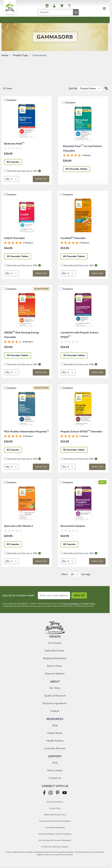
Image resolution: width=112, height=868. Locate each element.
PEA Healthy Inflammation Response (27, 432)
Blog (55, 725)
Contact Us (55, 778)
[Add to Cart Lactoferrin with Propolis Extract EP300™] (97, 372)
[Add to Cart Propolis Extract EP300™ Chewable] (97, 467)
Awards (55, 711)
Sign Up (79, 595)
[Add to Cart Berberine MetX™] (41, 179)
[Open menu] (104, 8)
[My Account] (54, 6)
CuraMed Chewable (73, 238)
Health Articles (55, 741)
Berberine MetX (14, 144)
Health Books (55, 733)
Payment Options (55, 674)
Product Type (20, 55)
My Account (55, 643)
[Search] (76, 12)
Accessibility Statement (55, 828)
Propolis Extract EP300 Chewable (81, 432)
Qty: (8, 179)
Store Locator (55, 770)
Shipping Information (55, 658)
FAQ (55, 763)
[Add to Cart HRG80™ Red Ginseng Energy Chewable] (41, 372)
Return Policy (55, 666)
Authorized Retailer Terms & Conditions (55, 834)
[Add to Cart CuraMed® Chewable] (97, 273)
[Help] (69, 6)
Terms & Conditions (71, 604)
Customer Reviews (55, 748)
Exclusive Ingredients (55, 703)
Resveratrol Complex (73, 526)
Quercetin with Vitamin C (19, 526)
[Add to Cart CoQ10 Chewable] (41, 273)
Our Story (55, 688)
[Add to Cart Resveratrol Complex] (97, 561)
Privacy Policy (89, 604)
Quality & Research (55, 696)
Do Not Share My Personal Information (55, 840)
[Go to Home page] (10, 7)
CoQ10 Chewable (14, 238)
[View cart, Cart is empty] (62, 6)
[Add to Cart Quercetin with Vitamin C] (41, 561)
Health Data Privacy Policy (55, 815)
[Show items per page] (74, 574)
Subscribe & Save (55, 651)
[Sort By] (90, 89)
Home (5, 55)
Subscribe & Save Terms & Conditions (55, 821)
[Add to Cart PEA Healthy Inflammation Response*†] (41, 467)
